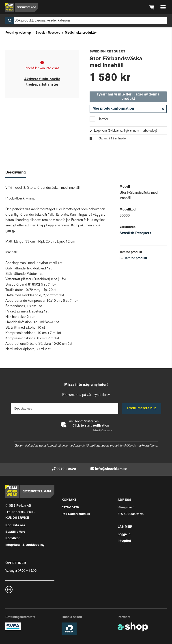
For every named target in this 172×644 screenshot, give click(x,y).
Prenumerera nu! (142, 408)
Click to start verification (91, 426)
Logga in (124, 534)
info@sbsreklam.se (111, 469)
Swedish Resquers (135, 233)
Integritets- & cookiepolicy (25, 545)
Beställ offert (15, 532)
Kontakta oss (15, 526)
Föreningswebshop (18, 33)
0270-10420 (66, 469)
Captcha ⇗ (103, 431)
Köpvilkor (13, 539)
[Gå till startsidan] (22, 7)
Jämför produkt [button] (133, 258)
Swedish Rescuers (48, 33)
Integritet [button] (124, 541)
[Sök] (86, 21)
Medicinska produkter (81, 33)
